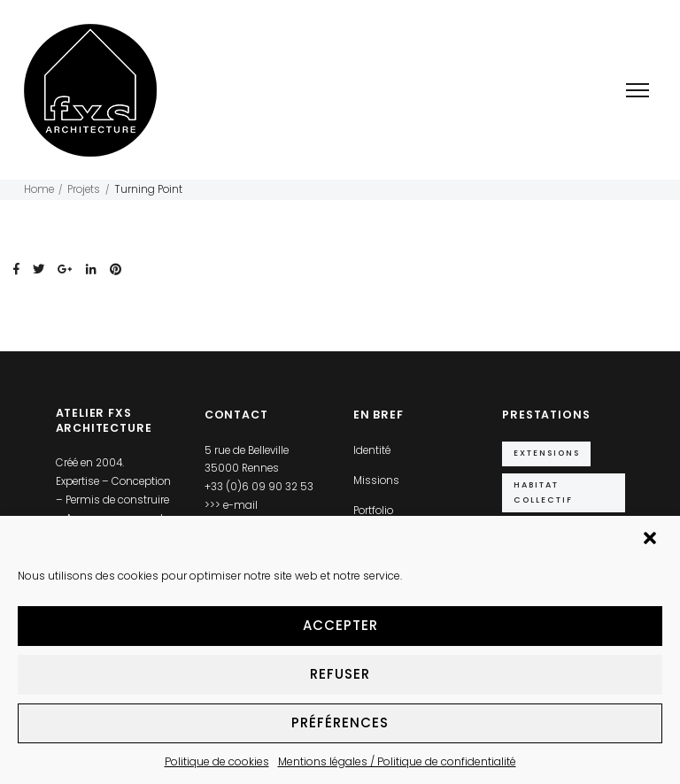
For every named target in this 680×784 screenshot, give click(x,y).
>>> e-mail (231, 505)
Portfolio (373, 511)
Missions (376, 480)
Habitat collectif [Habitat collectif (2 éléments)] (543, 492)
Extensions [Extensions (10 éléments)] (547, 453)
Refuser (340, 674)
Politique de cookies (217, 761)
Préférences (340, 723)
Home (39, 189)
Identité (372, 450)
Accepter (340, 625)
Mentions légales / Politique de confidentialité (397, 761)
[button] (652, 540)
